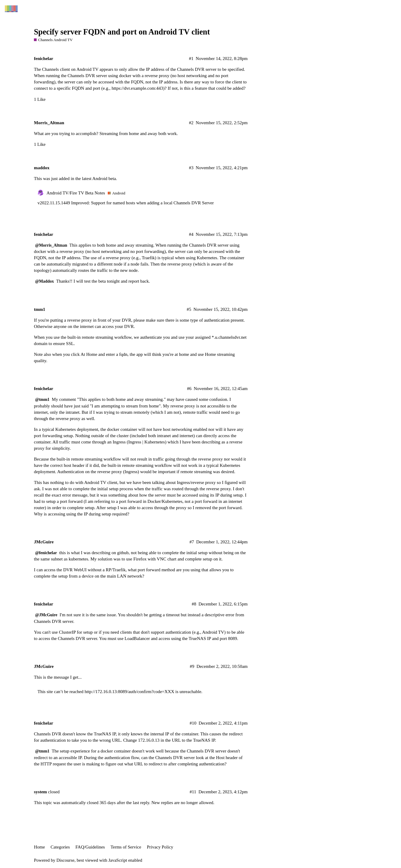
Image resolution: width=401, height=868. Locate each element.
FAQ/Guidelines (90, 847)
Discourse (65, 860)
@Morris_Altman (51, 245)
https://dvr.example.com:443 (137, 88)
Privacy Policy (160, 847)
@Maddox (45, 281)
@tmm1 (42, 399)
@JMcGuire (46, 615)
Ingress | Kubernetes (146, 442)
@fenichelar (46, 553)
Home (39, 847)
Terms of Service (126, 847)
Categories (60, 847)
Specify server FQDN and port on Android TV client (122, 32)
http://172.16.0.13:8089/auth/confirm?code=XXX (130, 692)
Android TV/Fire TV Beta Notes (76, 193)
